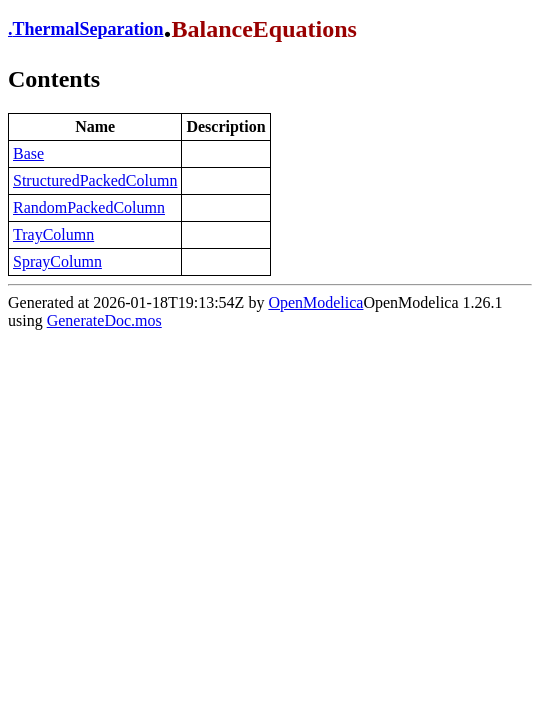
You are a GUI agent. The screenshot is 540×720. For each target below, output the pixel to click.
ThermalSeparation (88, 29)
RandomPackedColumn (89, 207)
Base (28, 153)
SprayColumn (57, 261)
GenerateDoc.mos (104, 320)
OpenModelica (315, 302)
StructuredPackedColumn (95, 180)
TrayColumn (53, 234)
